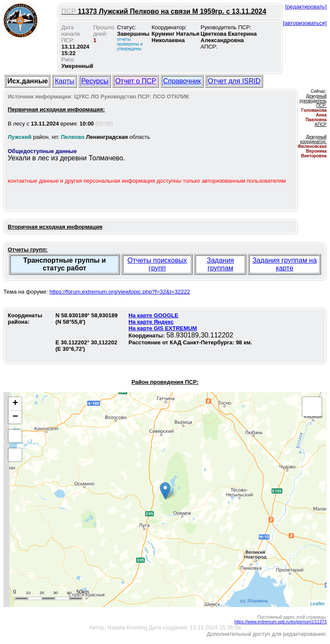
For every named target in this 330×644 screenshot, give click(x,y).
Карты (64, 81)
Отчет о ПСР (136, 81)
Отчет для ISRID (234, 81)
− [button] (15, 417)
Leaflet (317, 604)
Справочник (182, 81)
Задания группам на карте (284, 264)
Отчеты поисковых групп (157, 264)
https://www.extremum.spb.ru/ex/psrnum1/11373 (280, 622)
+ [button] (15, 404)
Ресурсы (95, 81)
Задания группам (220, 264)
